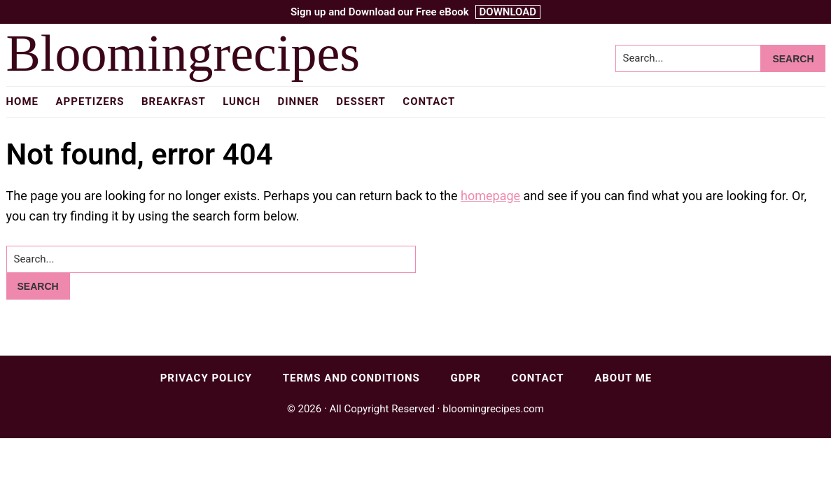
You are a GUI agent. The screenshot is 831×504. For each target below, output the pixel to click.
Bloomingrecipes (183, 53)
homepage (490, 196)
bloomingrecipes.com (493, 409)
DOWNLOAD (508, 12)
